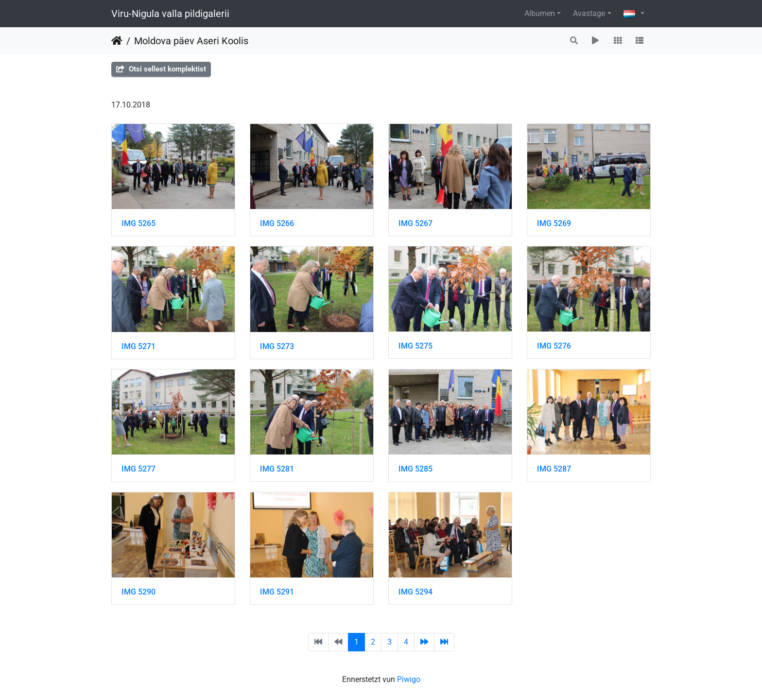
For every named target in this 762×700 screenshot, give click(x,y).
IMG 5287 (554, 469)
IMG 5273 (277, 346)
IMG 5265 (139, 223)
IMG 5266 (277, 223)
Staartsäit (117, 41)
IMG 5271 (139, 346)
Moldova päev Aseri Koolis (191, 41)
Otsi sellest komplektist (161, 69)
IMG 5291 (277, 592)
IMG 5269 (554, 223)
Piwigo (409, 679)
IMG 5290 (139, 592)
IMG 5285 (416, 469)
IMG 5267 (416, 223)
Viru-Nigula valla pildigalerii (170, 14)
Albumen (540, 13)
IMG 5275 (416, 346)
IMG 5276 (554, 346)
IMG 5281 (277, 469)
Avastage (589, 13)
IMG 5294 (416, 592)
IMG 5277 (139, 469)
